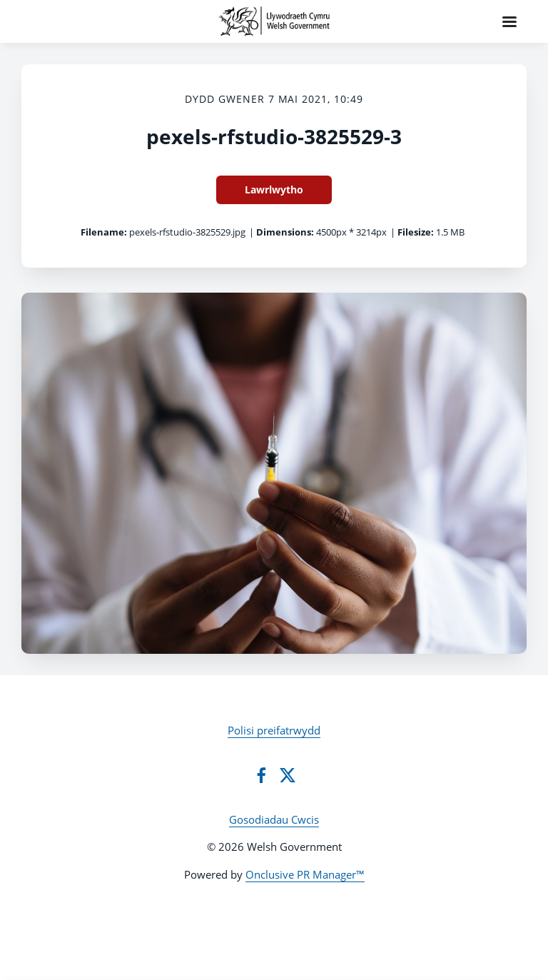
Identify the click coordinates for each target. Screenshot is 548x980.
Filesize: (416, 232)
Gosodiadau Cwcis (274, 819)
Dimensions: (285, 232)
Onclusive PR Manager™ (305, 874)
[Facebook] (261, 775)
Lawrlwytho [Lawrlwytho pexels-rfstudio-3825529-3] (274, 190)
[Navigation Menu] (509, 21)
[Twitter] (288, 775)
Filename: (104, 232)
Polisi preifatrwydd (274, 730)
